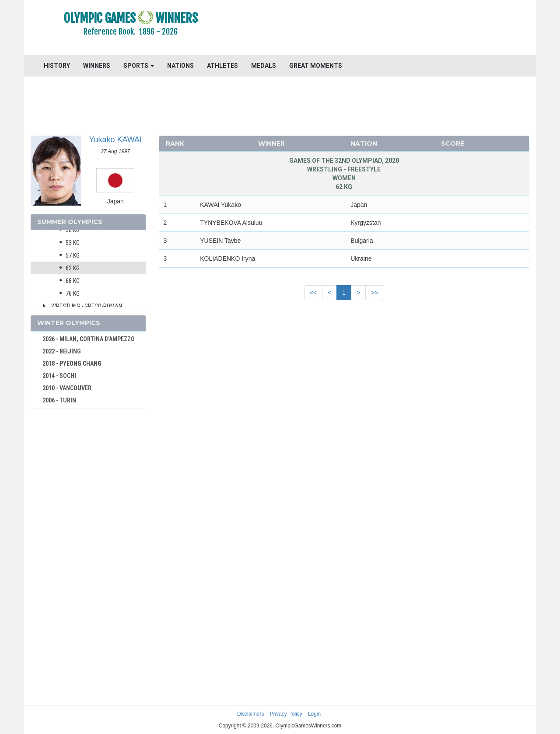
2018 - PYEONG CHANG (72, 364)
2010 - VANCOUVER (67, 388)
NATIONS (180, 66)
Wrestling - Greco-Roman (87, 306)
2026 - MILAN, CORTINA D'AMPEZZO (89, 339)
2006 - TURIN (59, 400)
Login (314, 714)
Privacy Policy (286, 714)
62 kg (73, 268)
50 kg (73, 230)
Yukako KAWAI (115, 140)
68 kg (73, 281)
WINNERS (97, 66)
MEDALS (264, 66)
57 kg (73, 255)
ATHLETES (222, 66)
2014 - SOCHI (59, 376)
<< (313, 293)
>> (374, 293)
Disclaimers (250, 714)
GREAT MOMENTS (316, 66)
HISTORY (57, 66)
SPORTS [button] (139, 66)
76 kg (73, 294)
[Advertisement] (387, 28)
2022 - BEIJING (62, 351)
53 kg (73, 243)
